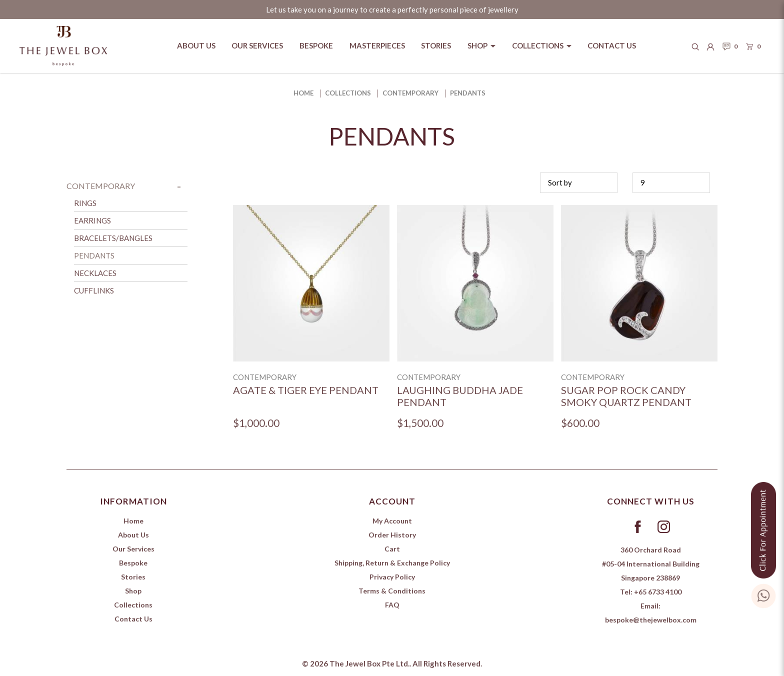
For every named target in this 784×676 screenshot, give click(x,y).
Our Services (133, 549)
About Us (133, 535)
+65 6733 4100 (658, 592)
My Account (392, 521)
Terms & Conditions (392, 591)
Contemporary (410, 93)
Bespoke (133, 563)
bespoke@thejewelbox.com (651, 620)
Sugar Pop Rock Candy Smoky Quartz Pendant (626, 396)
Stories (133, 577)
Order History (392, 535)
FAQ (392, 605)
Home (303, 93)
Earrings (92, 220)
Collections (348, 93)
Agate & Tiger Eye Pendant (306, 390)
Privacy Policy (392, 577)
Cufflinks (94, 290)
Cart (392, 549)
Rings (85, 203)
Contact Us (133, 619)
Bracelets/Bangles (113, 238)
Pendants (468, 93)
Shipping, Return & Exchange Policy (392, 563)
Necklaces (95, 273)
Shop (133, 591)
